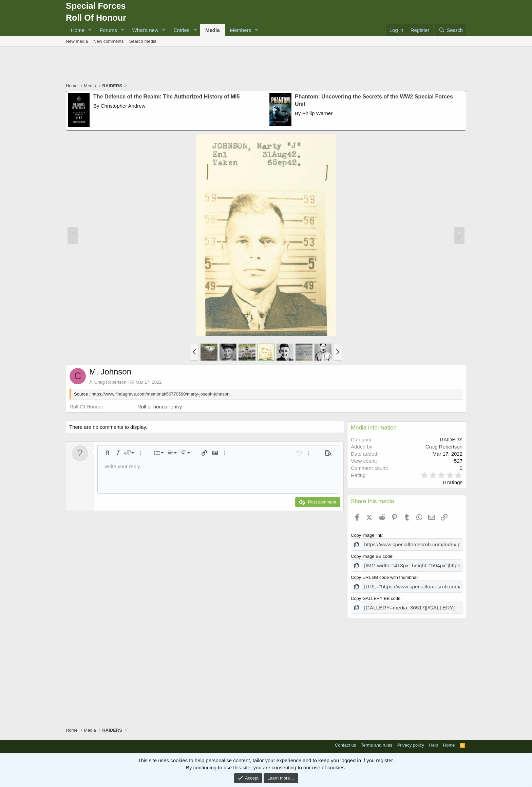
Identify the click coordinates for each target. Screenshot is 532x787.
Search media (143, 41)
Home (78, 30)
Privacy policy (411, 740)
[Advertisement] (266, 66)
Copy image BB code (372, 555)
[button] (90, 30)
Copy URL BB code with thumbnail (385, 575)
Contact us (345, 740)
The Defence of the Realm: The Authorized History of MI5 (166, 97)
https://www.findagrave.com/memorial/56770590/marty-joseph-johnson (160, 394)
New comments (109, 41)
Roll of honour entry (160, 407)
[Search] (451, 30)
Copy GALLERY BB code (376, 595)
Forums (108, 30)
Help (434, 740)
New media (77, 41)
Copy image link (367, 535)
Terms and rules (377, 740)
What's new (145, 30)
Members (241, 30)
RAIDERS (451, 440)
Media (213, 30)
